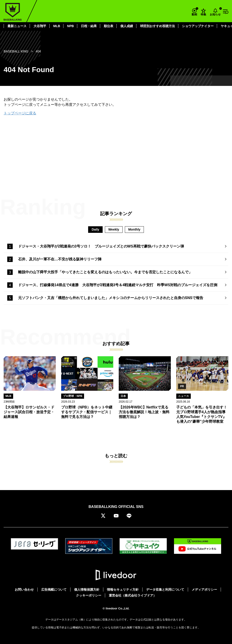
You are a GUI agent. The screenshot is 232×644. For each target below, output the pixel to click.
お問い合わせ (24, 590)
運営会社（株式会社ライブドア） (133, 595)
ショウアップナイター (198, 26)
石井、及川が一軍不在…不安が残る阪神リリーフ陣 (60, 259)
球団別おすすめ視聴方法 (157, 26)
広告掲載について (54, 590)
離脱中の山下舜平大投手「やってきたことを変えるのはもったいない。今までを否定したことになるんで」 (105, 272)
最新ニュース (17, 26)
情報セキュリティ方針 (123, 590)
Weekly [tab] (114, 229)
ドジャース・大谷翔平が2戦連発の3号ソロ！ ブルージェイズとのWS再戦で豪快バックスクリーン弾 (101, 246)
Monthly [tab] (134, 229)
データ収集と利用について (165, 590)
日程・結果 (89, 26)
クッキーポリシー (89, 595)
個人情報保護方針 (87, 590)
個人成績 (127, 26)
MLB (57, 26)
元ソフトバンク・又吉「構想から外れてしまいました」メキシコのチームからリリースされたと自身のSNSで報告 (111, 298)
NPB (70, 26)
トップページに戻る (20, 113)
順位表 (109, 26)
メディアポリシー (204, 590)
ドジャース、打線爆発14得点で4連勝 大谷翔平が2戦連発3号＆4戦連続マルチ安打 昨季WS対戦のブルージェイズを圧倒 (118, 285)
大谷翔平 (40, 26)
